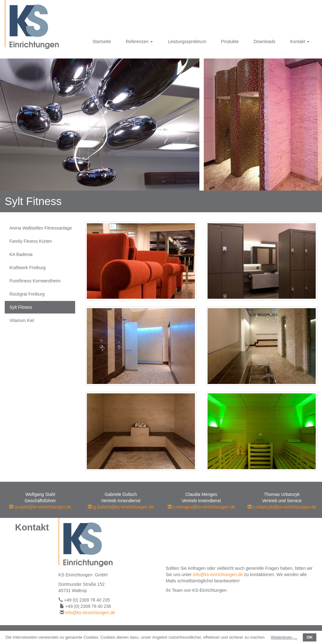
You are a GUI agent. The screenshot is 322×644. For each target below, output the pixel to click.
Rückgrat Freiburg (27, 294)
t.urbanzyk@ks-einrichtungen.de (282, 507)
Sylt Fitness (21, 307)
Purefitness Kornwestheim (35, 281)
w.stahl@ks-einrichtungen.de (40, 507)
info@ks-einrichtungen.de (90, 613)
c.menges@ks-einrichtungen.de (201, 507)
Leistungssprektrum (187, 42)
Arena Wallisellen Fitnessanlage (41, 228)
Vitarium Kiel (22, 320)
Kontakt (300, 42)
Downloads (264, 42)
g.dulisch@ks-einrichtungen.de (121, 507)
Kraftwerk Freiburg (28, 268)
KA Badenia (21, 254)
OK (310, 637)
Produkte (230, 42)
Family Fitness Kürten (31, 241)
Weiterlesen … (284, 637)
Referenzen (139, 42)
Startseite (102, 42)
